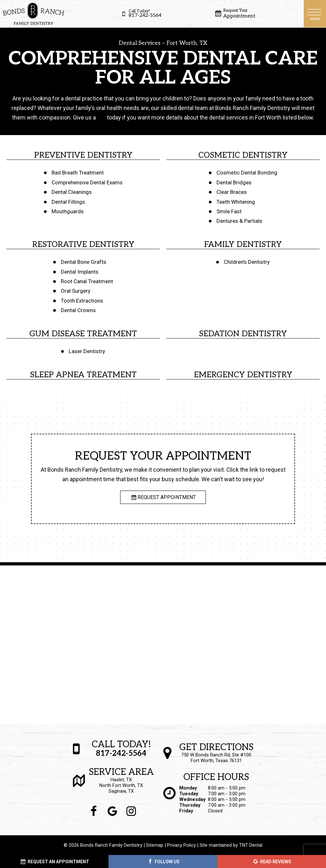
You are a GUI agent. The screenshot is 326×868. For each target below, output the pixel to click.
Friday (186, 811)
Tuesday (189, 794)
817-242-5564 (140, 14)
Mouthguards (68, 211)
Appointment (234, 14)
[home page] (33, 14)
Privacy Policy (181, 845)
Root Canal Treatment (87, 281)
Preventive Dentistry (83, 155)
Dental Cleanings (72, 192)
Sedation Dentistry (243, 334)
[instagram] (131, 811)
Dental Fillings (68, 202)
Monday (188, 788)
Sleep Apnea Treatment (83, 375)
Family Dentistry (243, 244)
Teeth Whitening (236, 202)
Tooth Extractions (82, 301)
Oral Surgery (76, 291)
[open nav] (315, 14)
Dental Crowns (78, 310)
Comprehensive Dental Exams (87, 182)
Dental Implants (80, 272)
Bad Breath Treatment (78, 173)
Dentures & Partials (239, 221)
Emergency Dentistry (243, 375)
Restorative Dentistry (83, 244)
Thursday (190, 805)
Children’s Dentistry (247, 262)
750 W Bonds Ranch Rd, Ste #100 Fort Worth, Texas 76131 (216, 753)
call (101, 117)
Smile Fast (229, 211)
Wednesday (192, 799)
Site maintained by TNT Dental (231, 845)
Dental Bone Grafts (84, 262)
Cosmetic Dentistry (243, 155)
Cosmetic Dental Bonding (247, 173)
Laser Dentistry (87, 351)
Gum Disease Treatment (83, 334)
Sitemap (155, 845)
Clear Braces (232, 192)
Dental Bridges (234, 182)
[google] (113, 811)
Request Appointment (163, 497)
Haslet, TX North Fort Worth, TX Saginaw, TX (121, 781)
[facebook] (94, 811)
